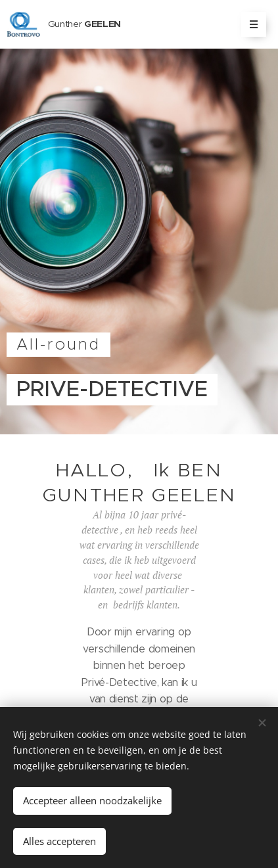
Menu (249, 24)
